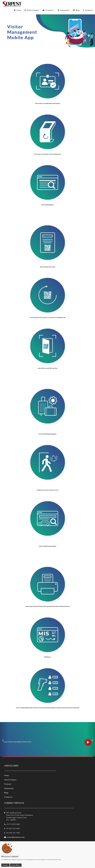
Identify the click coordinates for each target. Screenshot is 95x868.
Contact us (8, 797)
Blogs (6, 793)
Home (6, 775)
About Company (10, 780)
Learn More (16, 865)
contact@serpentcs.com (16, 837)
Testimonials (9, 788)
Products (8, 784)
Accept (5, 865)
